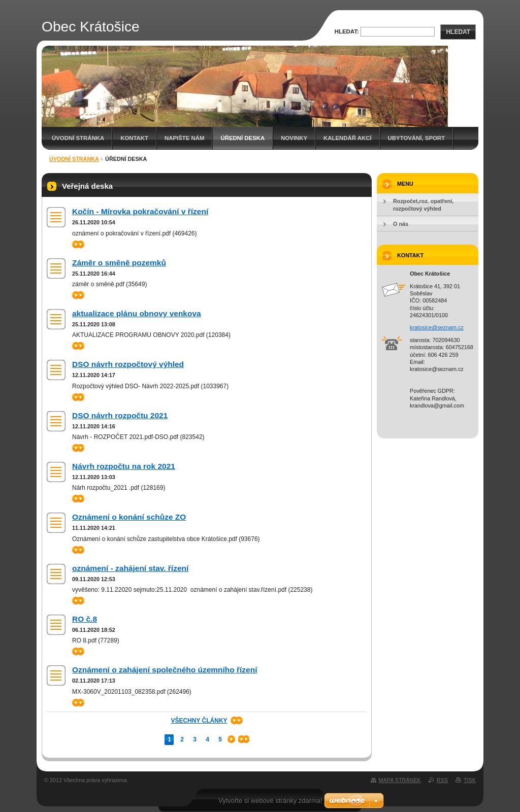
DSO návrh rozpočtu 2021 (120, 415)
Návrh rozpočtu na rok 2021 (124, 466)
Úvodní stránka (78, 138)
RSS (442, 780)
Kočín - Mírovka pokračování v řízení (140, 211)
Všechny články (199, 721)
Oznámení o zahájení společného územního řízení (165, 670)
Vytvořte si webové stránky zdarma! (270, 801)
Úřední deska (242, 138)
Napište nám (184, 138)
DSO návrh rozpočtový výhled (128, 364)
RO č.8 (85, 619)
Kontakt (134, 138)
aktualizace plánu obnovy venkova (137, 313)
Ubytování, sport (416, 138)
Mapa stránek (400, 780)
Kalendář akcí (348, 138)
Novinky (294, 138)
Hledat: (347, 31)
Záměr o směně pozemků (119, 263)
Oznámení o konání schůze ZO (129, 517)
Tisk (470, 780)
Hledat (458, 32)
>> (78, 244)
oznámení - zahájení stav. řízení (130, 568)
